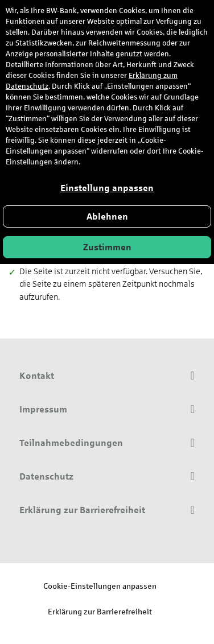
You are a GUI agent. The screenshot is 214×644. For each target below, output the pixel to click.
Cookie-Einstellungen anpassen (100, 586)
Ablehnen (107, 216)
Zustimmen (107, 247)
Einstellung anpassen (107, 188)
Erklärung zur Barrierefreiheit (100, 611)
